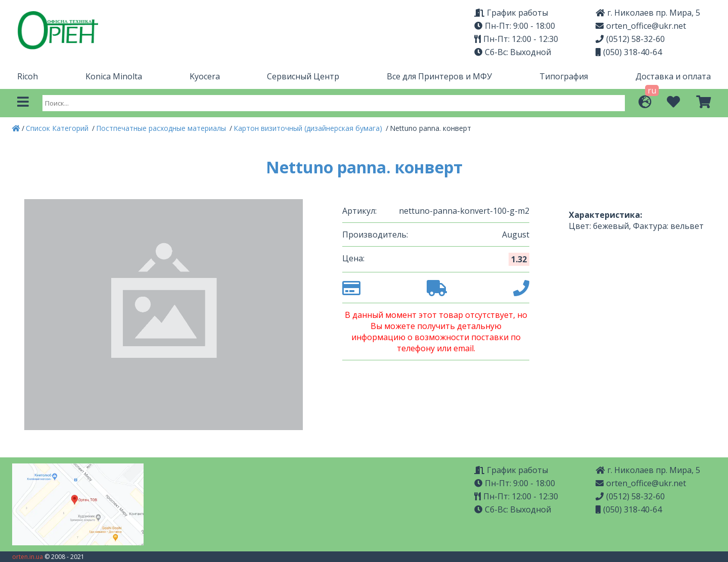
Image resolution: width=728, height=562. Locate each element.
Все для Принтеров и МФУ (439, 76)
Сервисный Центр (303, 76)
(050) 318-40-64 (629, 52)
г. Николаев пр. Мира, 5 (648, 13)
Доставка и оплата (673, 76)
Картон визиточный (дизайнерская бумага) (309, 128)
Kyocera (205, 76)
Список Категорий (58, 128)
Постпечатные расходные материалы (162, 128)
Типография (564, 76)
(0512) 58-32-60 (630, 39)
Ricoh (28, 76)
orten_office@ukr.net (641, 26)
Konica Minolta (114, 76)
